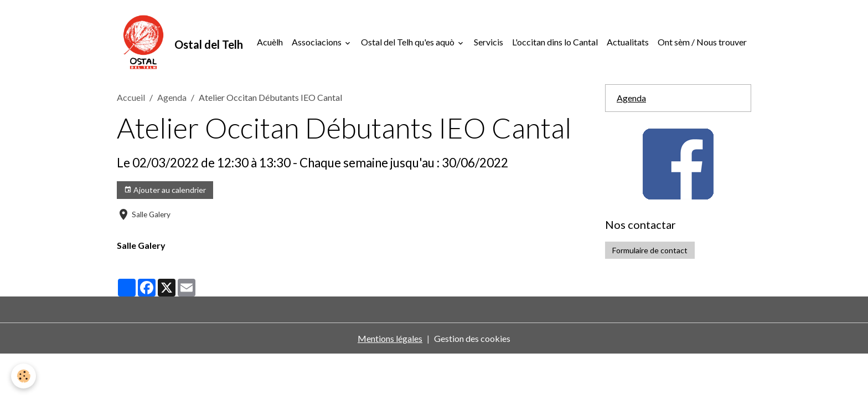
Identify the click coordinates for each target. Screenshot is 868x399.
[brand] (180, 42)
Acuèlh (270, 42)
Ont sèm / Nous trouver (702, 42)
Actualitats (628, 42)
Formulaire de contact (650, 250)
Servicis (489, 42)
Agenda (172, 97)
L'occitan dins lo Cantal (555, 42)
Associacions (317, 42)
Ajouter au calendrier (165, 190)
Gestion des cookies (472, 338)
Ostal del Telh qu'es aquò (409, 42)
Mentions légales (390, 338)
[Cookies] (24, 376)
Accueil (131, 97)
